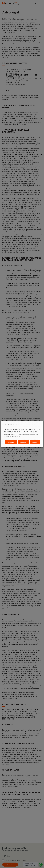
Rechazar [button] (23, 442)
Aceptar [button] (35, 442)
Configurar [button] (11, 442)
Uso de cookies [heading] (10, 425)
